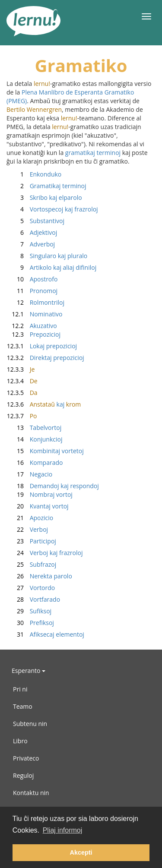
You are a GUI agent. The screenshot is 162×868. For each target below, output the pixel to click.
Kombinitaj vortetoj (45, 451)
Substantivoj (35, 221)
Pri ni (20, 689)
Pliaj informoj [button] (63, 830)
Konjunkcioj (34, 439)
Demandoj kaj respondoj (53, 486)
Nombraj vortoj (40, 494)
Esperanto (29, 671)
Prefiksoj (30, 623)
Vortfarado (33, 599)
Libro (20, 741)
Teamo (23, 706)
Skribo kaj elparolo (44, 197)
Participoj (31, 541)
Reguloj (23, 775)
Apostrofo (32, 279)
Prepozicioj (33, 334)
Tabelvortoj (34, 428)
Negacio (29, 474)
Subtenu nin (30, 724)
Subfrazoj (31, 564)
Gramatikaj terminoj (46, 186)
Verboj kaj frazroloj (44, 553)
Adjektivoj (32, 232)
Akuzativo (32, 326)
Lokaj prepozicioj (42, 346)
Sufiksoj (29, 611)
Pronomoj (32, 291)
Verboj (27, 529)
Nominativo (34, 314)
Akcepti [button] (81, 852)
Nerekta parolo (39, 576)
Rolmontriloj (35, 302)
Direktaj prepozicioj (45, 358)
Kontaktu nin (31, 793)
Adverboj (31, 244)
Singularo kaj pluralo (47, 256)
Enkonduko (34, 174)
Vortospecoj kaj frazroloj (52, 209)
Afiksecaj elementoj (45, 634)
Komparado (35, 462)
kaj (44, 404)
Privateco (26, 758)
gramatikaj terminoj (93, 153)
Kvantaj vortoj (38, 506)
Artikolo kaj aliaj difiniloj (51, 267)
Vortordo (31, 588)
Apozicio (30, 518)
